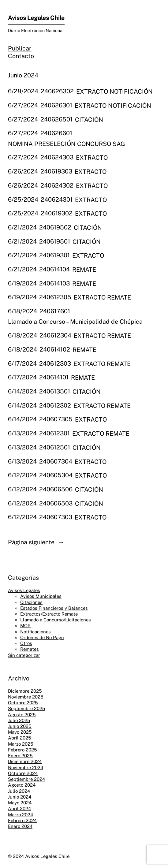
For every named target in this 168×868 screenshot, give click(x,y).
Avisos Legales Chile (36, 18)
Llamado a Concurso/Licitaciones (56, 620)
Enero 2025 (20, 756)
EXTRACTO (92, 157)
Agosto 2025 (22, 715)
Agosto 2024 (22, 785)
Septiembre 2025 (27, 708)
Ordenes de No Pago (42, 637)
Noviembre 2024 (26, 767)
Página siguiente (36, 542)
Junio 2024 (20, 797)
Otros (26, 643)
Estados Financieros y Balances (54, 608)
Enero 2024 (20, 826)
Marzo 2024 (21, 815)
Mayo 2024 (20, 803)
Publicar (20, 48)
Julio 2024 (19, 791)
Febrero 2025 (22, 750)
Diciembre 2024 (25, 761)
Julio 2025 (19, 720)
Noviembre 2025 (26, 697)
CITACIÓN (89, 119)
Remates (30, 649)
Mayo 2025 (20, 732)
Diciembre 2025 (25, 691)
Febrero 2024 (22, 820)
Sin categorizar (24, 655)
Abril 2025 (20, 738)
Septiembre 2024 (26, 779)
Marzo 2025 (21, 744)
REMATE (84, 269)
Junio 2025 (20, 726)
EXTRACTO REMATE (102, 297)
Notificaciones (35, 632)
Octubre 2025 (23, 703)
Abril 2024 (19, 808)
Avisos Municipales (41, 596)
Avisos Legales (24, 590)
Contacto (21, 56)
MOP (25, 626)
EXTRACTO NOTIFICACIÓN (114, 91)
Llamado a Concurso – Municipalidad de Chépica (75, 321)
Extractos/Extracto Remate (49, 614)
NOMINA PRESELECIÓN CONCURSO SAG (66, 144)
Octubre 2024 (23, 773)
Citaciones (31, 602)
